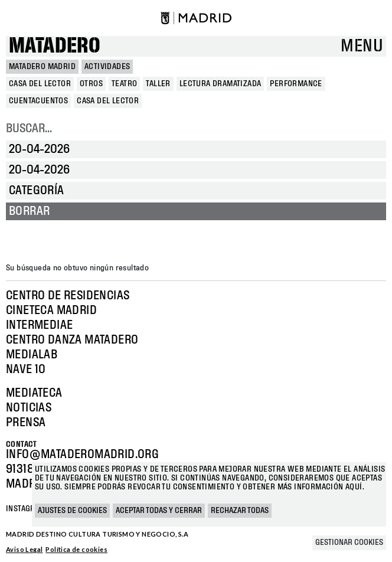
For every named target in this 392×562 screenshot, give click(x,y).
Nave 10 (26, 370)
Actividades (107, 67)
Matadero (55, 46)
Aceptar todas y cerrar (159, 511)
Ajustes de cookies (72, 511)
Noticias (29, 408)
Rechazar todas (240, 511)
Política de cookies (76, 549)
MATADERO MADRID (42, 67)
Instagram (26, 509)
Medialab (32, 355)
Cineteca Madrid (51, 311)
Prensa (26, 423)
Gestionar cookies (349, 543)
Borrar (29, 211)
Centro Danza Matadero (72, 340)
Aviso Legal (24, 549)
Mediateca (34, 393)
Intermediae (39, 325)
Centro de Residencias (68, 296)
